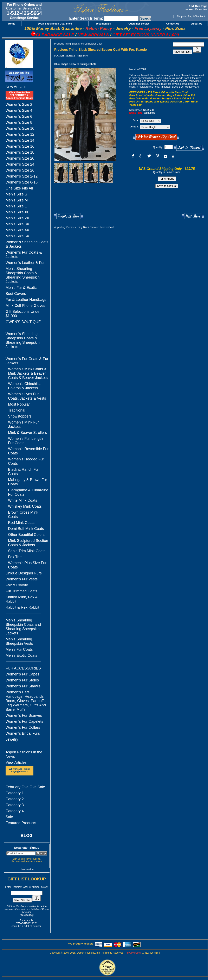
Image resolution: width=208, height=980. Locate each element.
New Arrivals (16, 87)
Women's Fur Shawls (23, 686)
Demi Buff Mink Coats (26, 529)
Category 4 (15, 811)
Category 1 (15, 793)
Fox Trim (15, 557)
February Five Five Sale (25, 787)
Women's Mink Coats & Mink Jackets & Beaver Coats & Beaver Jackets (28, 373)
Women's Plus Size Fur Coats (27, 565)
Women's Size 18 (20, 152)
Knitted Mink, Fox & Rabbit (22, 599)
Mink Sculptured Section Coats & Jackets (28, 543)
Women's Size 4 (19, 111)
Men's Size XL (17, 212)
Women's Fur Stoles (22, 680)
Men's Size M (17, 200)
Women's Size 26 (20, 170)
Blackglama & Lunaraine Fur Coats (28, 492)
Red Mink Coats (21, 523)
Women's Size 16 (20, 146)
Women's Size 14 (20, 140)
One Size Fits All (19, 188)
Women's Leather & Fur (25, 263)
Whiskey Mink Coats (25, 506)
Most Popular (19, 404)
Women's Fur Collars (23, 727)
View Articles (16, 762)
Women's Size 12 (20, 134)
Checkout (200, 16)
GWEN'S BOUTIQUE (23, 322)
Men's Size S (16, 194)
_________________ (23, 328)
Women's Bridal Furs (23, 733)
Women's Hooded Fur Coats (26, 461)
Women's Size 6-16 (22, 182)
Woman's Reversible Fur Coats (28, 451)
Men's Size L (16, 206)
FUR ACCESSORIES (23, 668)
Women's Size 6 (19, 116)
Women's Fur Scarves (24, 715)
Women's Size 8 (19, 122)
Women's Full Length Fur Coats (25, 441)
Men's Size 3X (17, 224)
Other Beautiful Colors (26, 535)
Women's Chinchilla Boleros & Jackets (24, 386)
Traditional (17, 410)
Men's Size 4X (17, 230)
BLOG (27, 835)
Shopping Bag (185, 16)
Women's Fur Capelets (24, 721)
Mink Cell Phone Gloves (25, 306)
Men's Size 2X (17, 218)
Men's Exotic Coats (21, 655)
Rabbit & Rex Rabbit (22, 607)
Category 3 (15, 805)
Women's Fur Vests (22, 579)
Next (193, 216)
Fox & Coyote (17, 585)
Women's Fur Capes (22, 674)
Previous (69, 216)
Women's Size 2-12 (22, 176)
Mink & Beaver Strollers (27, 433)
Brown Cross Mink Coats (23, 515)
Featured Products (21, 823)
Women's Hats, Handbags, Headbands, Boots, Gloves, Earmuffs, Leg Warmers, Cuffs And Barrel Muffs (26, 701)
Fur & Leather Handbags (26, 300)
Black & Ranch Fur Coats (24, 472)
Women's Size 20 (20, 158)
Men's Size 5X (17, 236)
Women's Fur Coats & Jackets (24, 255)
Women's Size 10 (20, 128)
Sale (9, 817)
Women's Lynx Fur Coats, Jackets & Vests (27, 396)
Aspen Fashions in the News (24, 754)
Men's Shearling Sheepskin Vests (19, 641)
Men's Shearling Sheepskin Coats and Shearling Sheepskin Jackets (23, 627)
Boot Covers (16, 294)
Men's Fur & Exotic (21, 288)
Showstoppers (20, 416)
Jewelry (12, 739)
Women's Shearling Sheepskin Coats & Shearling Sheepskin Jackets (23, 340)
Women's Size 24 (20, 164)
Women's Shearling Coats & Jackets (27, 244)
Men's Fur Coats (19, 649)
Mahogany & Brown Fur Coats (28, 482)
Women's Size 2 (19, 105)
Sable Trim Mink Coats (27, 551)
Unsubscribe (27, 869)
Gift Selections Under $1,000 (23, 314)
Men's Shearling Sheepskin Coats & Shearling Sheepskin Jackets (23, 275)
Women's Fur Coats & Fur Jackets (27, 361)
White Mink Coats (23, 500)
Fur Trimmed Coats (21, 591)
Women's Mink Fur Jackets (23, 424)
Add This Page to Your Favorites (197, 8)
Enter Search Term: (86, 18)
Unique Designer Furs (24, 573)
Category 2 (15, 799)
